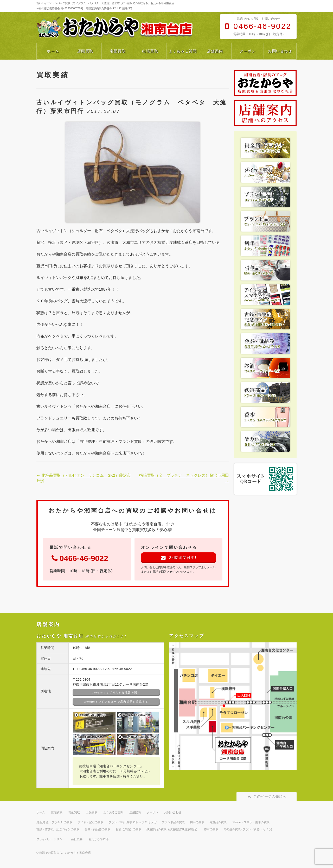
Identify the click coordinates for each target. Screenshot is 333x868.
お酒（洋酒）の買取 (128, 829)
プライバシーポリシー (51, 839)
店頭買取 (85, 51)
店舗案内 (215, 51)
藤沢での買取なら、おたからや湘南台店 (65, 853)
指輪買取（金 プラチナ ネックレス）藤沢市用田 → (184, 478)
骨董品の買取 (218, 822)
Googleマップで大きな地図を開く (116, 693)
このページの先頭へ (267, 796)
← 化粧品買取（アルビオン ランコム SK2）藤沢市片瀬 (84, 478)
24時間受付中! (179, 558)
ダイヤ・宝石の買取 (90, 822)
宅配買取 (118, 51)
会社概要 (77, 839)
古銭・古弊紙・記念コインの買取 (58, 829)
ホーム (53, 51)
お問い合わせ (280, 51)
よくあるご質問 (183, 51)
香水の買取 (211, 829)
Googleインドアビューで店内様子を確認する (116, 702)
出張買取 (150, 51)
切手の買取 (197, 822)
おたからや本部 (98, 839)
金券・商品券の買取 (97, 829)
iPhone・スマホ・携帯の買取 (251, 822)
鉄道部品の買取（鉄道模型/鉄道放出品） (173, 829)
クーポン (248, 51)
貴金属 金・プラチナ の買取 (54, 822)
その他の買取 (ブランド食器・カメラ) (248, 829)
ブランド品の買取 (173, 822)
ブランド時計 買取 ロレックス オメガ (133, 822)
